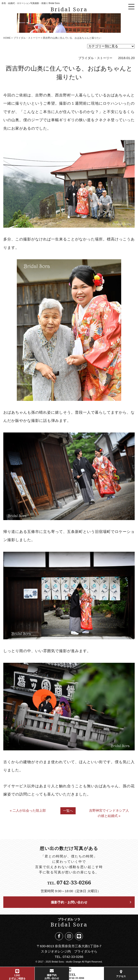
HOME (7, 38)
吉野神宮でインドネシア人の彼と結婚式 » (109, 813)
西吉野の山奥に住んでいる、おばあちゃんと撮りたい (69, 72)
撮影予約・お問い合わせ (69, 902)
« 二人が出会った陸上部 (28, 810)
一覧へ (68, 811)
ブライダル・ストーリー (27, 38)
